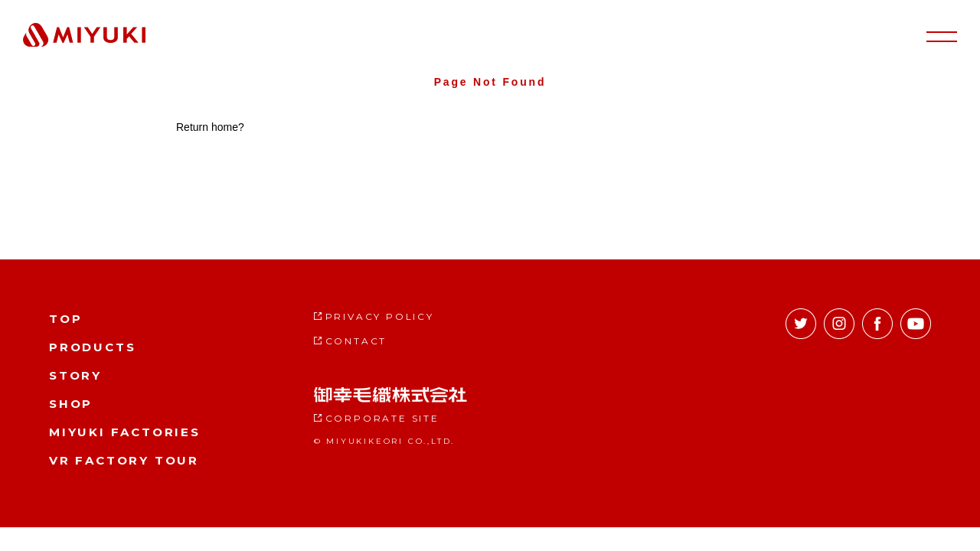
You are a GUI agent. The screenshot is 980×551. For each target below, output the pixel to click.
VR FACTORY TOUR (124, 460)
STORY (75, 375)
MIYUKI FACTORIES (125, 432)
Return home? (210, 127)
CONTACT (356, 341)
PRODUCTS (92, 347)
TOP (65, 319)
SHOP (71, 404)
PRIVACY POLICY (380, 316)
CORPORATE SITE (382, 418)
